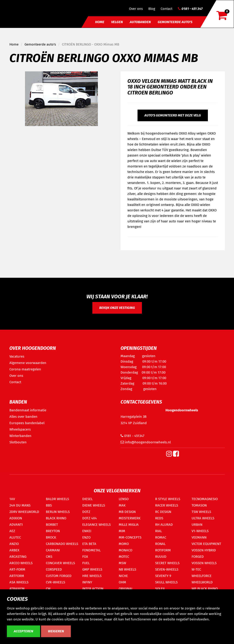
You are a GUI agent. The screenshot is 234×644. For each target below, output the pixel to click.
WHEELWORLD (202, 582)
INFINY (87, 582)
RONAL (160, 544)
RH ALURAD (164, 525)
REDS (159, 518)
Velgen (117, 22)
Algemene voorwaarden (28, 363)
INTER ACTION (93, 589)
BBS (49, 505)
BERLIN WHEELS (58, 512)
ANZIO (14, 544)
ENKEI (87, 531)
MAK (122, 505)
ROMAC (161, 537)
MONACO (125, 550)
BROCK (51, 537)
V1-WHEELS (200, 531)
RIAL (158, 531)
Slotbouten (18, 442)
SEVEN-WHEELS (167, 569)
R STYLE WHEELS (168, 499)
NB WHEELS (127, 569)
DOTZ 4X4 (89, 518)
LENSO (124, 499)
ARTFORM (17, 576)
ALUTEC (15, 537)
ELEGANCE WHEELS (96, 525)
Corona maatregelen (25, 369)
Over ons (136, 9)
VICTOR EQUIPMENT (206, 544)
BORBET (52, 525)
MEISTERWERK (130, 518)
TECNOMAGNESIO (205, 499)
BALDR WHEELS (57, 499)
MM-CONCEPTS (130, 537)
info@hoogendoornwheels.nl (146, 442)
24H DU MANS (20, 505)
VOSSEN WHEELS (204, 563)
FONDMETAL (91, 550)
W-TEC (196, 569)
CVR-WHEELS (55, 582)
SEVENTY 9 (163, 576)
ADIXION (16, 518)
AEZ (12, 531)
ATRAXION (17, 589)
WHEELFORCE (202, 576)
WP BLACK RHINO (205, 589)
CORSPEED (54, 569)
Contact (167, 9)
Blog (152, 9)
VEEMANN (199, 537)
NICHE (123, 576)
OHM (122, 582)
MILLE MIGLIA (129, 525)
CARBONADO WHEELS (62, 544)
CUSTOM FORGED (59, 576)
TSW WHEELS (201, 512)
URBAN (197, 525)
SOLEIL (160, 589)
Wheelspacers (20, 429)
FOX (85, 557)
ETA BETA (89, 544)
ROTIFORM (163, 550)
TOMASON (199, 505)
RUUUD (161, 557)
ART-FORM (17, 569)
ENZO (86, 537)
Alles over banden (23, 417)
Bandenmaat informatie (28, 410)
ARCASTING (18, 557)
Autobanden (140, 22)
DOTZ (86, 512)
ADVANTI (16, 525)
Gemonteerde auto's (175, 22)
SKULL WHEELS (166, 582)
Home (100, 22)
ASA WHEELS (19, 582)
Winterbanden (20, 436)
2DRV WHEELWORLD (24, 512)
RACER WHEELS (167, 505)
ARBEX (14, 550)
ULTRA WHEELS (203, 518)
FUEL (86, 563)
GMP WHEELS (92, 569)
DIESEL (87, 499)
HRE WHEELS (92, 576)
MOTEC (124, 557)
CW (48, 589)
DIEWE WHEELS (94, 505)
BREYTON (53, 531)
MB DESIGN (127, 512)
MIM (122, 531)
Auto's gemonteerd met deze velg (173, 115)
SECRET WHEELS (167, 563)
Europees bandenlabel (27, 423)
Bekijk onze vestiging (117, 308)
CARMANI (53, 550)
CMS (49, 557)
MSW (122, 563)
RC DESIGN (163, 512)
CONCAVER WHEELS (60, 563)
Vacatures (17, 356)
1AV (12, 499)
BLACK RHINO (56, 518)
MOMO (124, 544)
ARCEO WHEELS (21, 563)
